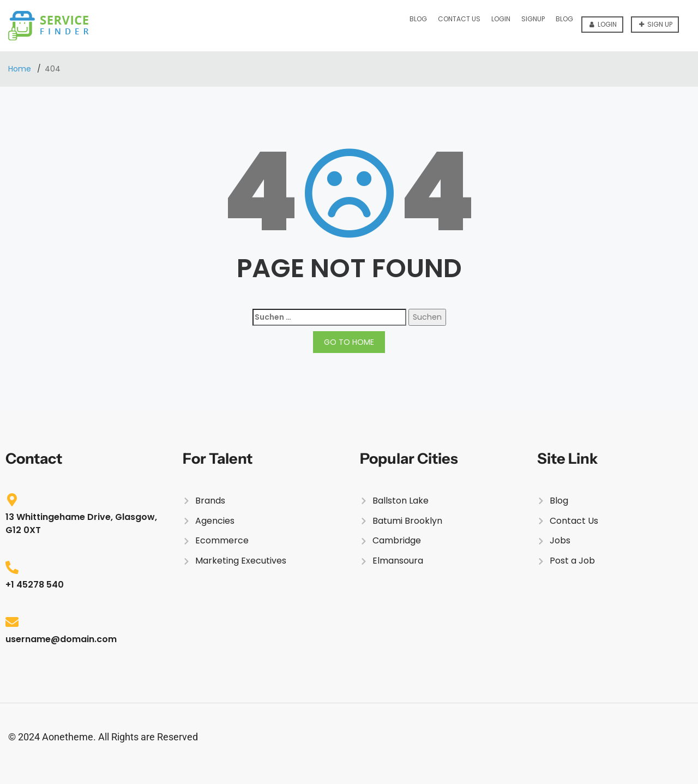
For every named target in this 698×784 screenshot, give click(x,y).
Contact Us (459, 19)
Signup (533, 19)
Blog (418, 19)
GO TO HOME (349, 342)
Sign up (656, 24)
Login (603, 24)
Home (21, 69)
